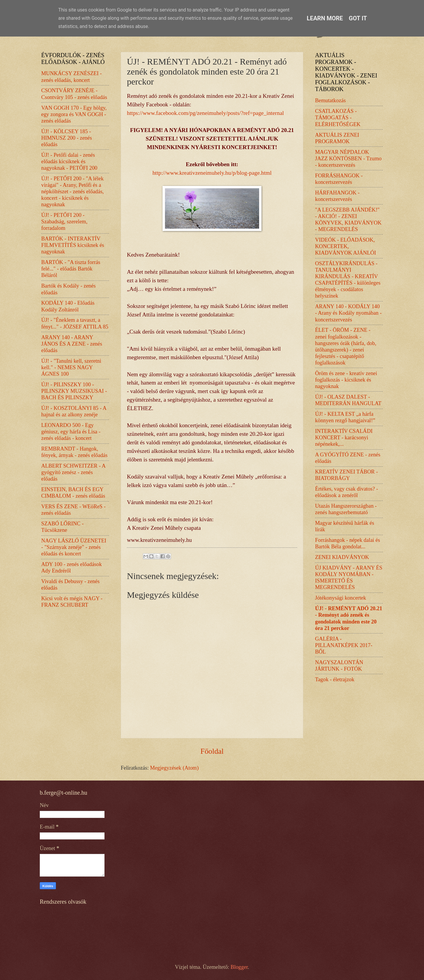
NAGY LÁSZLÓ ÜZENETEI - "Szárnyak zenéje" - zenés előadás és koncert (74, 547)
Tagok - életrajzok (335, 679)
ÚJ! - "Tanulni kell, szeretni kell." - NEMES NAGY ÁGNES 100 (71, 367)
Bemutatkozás (330, 100)
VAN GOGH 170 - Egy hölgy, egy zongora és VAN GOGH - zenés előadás (74, 114)
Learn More (325, 18)
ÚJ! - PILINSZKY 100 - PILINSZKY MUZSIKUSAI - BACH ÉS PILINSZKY (74, 391)
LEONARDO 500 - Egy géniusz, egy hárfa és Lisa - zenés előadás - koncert (71, 432)
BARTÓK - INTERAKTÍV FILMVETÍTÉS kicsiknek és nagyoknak (73, 245)
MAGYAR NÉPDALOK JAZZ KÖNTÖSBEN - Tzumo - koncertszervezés (348, 159)
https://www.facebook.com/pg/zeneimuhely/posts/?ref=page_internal (205, 113)
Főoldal (212, 751)
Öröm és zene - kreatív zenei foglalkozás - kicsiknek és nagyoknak (346, 380)
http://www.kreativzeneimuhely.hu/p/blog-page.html (212, 173)
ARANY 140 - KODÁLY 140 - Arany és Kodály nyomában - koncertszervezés (348, 313)
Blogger (239, 967)
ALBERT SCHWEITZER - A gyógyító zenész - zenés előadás (73, 472)
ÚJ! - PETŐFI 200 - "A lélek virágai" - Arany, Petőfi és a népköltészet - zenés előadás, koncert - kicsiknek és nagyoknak (72, 192)
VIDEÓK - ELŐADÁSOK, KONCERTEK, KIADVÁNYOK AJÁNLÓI (346, 246)
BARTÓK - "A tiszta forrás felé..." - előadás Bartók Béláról (71, 269)
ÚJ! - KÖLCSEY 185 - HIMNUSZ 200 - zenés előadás (67, 138)
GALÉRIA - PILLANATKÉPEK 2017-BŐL (344, 645)
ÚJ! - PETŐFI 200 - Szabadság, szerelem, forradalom (64, 222)
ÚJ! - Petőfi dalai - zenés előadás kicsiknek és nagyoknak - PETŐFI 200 (69, 161)
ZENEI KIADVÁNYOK (342, 557)
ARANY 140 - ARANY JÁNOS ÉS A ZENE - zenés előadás (72, 344)
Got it (358, 18)
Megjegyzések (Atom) (174, 768)
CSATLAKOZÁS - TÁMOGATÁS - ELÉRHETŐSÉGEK (338, 118)
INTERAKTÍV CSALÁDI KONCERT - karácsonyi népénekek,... (344, 438)
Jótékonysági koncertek (341, 598)
